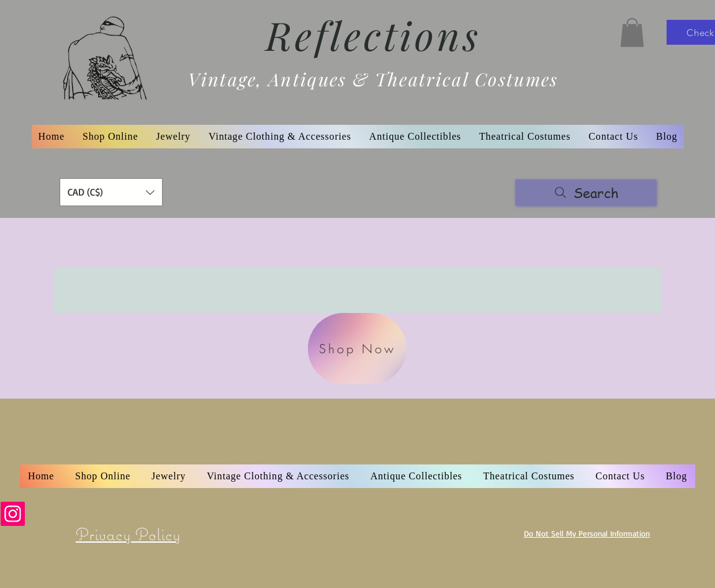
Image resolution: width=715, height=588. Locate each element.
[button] (632, 33)
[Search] (586, 192)
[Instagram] (13, 514)
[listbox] (111, 192)
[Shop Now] (357, 349)
